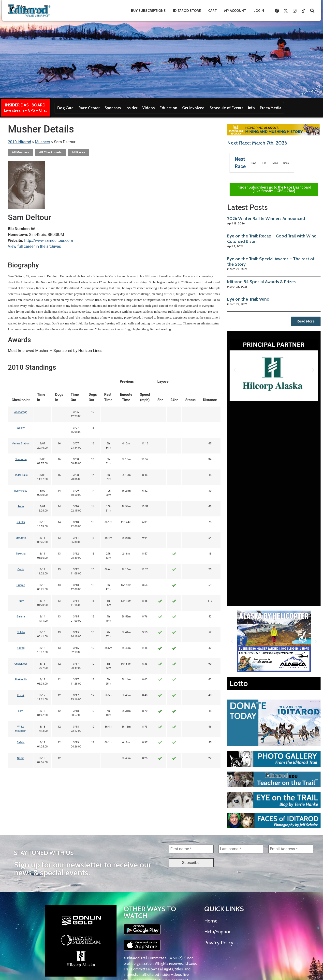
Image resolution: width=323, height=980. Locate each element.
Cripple (21, 585)
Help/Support (218, 932)
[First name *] (191, 849)
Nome (21, 758)
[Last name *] (241, 849)
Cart (213, 11)
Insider (132, 108)
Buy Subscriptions (148, 11)
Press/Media (271, 108)
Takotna (21, 554)
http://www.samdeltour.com (49, 241)
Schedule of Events (226, 108)
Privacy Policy (219, 943)
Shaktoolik (21, 680)
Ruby (21, 601)
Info (251, 108)
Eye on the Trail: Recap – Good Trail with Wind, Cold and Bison (272, 239)
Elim (21, 711)
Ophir (21, 569)
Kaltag (21, 648)
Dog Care (65, 108)
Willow (21, 428)
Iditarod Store (187, 11)
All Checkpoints (50, 152)
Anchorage (21, 412)
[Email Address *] (291, 849)
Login (259, 11)
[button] (235, 370)
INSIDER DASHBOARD (25, 105)
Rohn (21, 506)
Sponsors (113, 108)
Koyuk (21, 695)
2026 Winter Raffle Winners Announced (266, 219)
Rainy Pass (21, 491)
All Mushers (20, 152)
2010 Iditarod (20, 142)
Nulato (21, 632)
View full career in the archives (34, 246)
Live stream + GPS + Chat (25, 110)
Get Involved (193, 108)
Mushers (43, 142)
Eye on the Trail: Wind (248, 299)
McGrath (21, 538)
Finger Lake (21, 475)
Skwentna (21, 459)
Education (168, 108)
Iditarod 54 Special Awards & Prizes (261, 282)
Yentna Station (21, 444)
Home (211, 921)
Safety (21, 742)
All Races (79, 152)
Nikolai (21, 522)
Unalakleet (21, 664)
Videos (148, 108)
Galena (21, 617)
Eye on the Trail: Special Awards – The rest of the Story (271, 262)
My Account (235, 11)
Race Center (89, 108)
